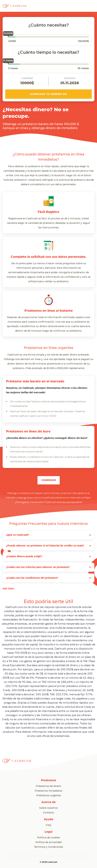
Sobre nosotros (48, 808)
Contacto (48, 813)
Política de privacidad (48, 842)
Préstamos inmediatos (48, 791)
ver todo (8, 589)
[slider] (8, 37)
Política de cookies (48, 838)
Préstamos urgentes (49, 796)
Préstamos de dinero (49, 786)
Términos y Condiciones (48, 847)
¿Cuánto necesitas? (49, 25)
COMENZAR (49, 480)
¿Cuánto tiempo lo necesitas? (48, 52)
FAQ (48, 825)
